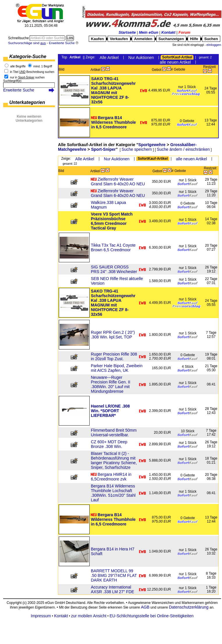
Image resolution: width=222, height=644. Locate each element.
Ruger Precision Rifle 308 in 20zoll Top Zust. (114, 356)
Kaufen (97, 39)
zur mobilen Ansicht (89, 616)
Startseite (127, 32)
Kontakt (168, 32)
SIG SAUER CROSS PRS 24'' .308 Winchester (114, 269)
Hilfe (194, 39)
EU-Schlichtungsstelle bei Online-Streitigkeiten (152, 616)
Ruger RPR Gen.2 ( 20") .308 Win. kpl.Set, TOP (113, 335)
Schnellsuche (19, 38)
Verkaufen (119, 39)
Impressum (41, 616)
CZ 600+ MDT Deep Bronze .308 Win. (109, 444)
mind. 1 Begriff (43, 66)
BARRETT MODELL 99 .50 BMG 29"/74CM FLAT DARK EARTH (114, 575)
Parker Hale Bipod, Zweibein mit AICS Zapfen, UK (117, 368)
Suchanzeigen (171, 39)
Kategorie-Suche (28, 56)
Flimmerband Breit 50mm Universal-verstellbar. (114, 433)
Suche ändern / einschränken (183, 149)
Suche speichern (137, 149)
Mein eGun (148, 32)
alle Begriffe (18, 66)
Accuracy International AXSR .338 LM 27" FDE (112, 589)
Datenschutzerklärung (189, 607)
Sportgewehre (152, 145)
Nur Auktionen (141, 58)
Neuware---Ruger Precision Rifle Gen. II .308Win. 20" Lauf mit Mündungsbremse (110, 384)
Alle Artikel (109, 58)
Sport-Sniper (103, 149)
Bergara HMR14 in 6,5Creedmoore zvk (111, 477)
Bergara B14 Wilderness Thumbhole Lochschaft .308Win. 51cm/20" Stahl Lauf (113, 493)
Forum (184, 32)
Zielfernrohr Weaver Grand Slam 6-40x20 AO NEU (118, 182)
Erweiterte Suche (19, 90)
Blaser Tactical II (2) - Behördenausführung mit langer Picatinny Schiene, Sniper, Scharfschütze (114, 460)
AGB (145, 607)
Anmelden (143, 39)
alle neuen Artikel (175, 62)
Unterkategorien (27, 102)
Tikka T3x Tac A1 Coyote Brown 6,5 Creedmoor (113, 247)
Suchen (211, 39)
